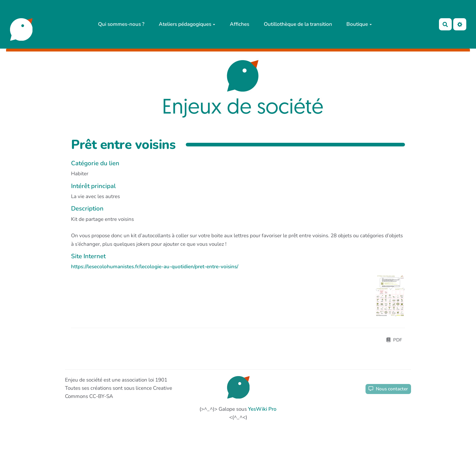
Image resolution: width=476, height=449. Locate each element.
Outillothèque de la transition (298, 24)
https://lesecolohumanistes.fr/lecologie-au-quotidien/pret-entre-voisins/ (155, 267)
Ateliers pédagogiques (187, 24)
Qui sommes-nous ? (121, 24)
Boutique (359, 24)
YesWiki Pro (262, 409)
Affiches (240, 24)
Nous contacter (388, 389)
